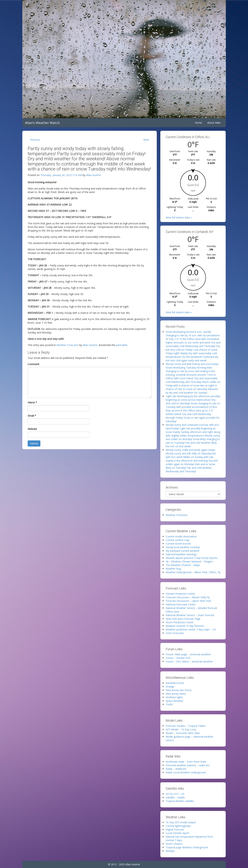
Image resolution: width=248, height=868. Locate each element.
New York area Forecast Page (183, 619)
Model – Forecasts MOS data (183, 733)
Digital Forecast (175, 829)
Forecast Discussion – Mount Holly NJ (188, 597)
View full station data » (179, 217)
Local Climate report (177, 833)
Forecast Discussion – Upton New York (188, 601)
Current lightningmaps (178, 826)
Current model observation (181, 536)
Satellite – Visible (175, 797)
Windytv (170, 851)
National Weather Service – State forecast (190, 615)
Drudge (170, 687)
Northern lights (174, 697)
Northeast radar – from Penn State (186, 762)
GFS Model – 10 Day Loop (181, 729)
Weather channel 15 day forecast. (185, 626)
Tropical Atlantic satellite (180, 801)
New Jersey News (176, 694)
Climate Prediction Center (180, 594)
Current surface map (178, 540)
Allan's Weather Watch (42, 123)
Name (32, 402)
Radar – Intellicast (176, 769)
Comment (33, 364)
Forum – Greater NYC (178, 658)
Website (32, 429)
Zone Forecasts (175, 633)
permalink (122, 345)
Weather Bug (173, 569)
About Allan (214, 123)
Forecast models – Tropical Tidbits (186, 726)
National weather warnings (181, 554)
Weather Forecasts (68, 345)
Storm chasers (174, 844)
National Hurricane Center (181, 604)
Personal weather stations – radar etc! (188, 765)
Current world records (178, 544)
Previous (35, 140)
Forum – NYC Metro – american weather (189, 661)
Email (32, 416)
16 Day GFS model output (181, 822)
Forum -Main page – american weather (188, 654)
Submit (34, 443)
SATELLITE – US (175, 794)
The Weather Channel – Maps (183, 565)
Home (198, 123)
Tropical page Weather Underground (187, 847)
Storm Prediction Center (180, 622)
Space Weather (174, 701)
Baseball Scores (175, 683)
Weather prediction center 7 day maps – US (191, 629)
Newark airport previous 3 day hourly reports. (192, 558)
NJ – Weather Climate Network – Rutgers (189, 561)
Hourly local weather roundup (183, 547)
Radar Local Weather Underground (186, 772)
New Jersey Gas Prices (179, 690)
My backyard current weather (183, 551)
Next (146, 140)
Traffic (169, 704)
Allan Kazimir (93, 175)
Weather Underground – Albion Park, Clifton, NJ (193, 572)
